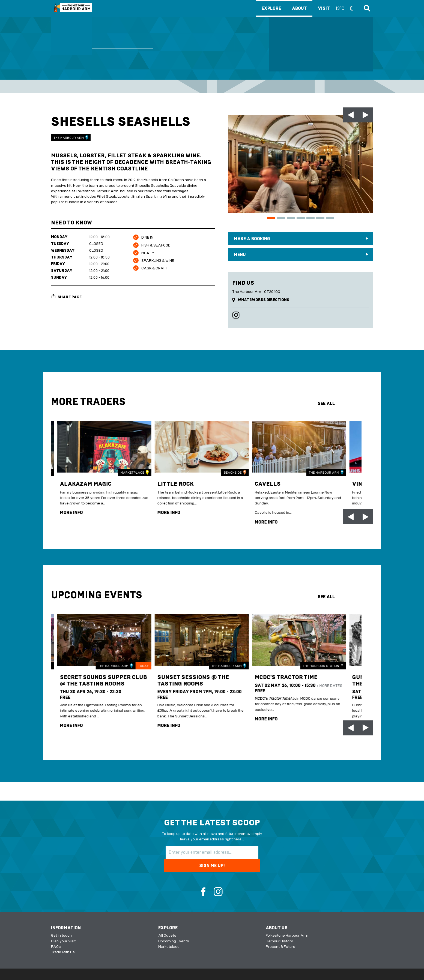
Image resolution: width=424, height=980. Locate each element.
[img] (95, 445)
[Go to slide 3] (291, 218)
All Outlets (167, 922)
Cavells (262, 481)
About (299, 8)
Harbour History (279, 928)
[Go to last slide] (350, 115)
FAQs (56, 934)
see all (326, 403)
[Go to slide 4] (301, 218)
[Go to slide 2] (281, 218)
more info (65, 510)
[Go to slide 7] (330, 218)
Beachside (224, 469)
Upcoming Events (174, 928)
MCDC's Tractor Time (282, 675)
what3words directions (263, 300)
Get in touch (61, 922)
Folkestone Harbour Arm (287, 922)
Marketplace (123, 469)
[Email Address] (193, 852)
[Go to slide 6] (320, 218)
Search (366, 8)
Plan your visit (63, 928)
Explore (271, 8)
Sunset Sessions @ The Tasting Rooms (189, 678)
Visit (338, 8)
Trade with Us (63, 939)
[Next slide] (365, 115)
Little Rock (170, 481)
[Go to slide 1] (271, 218)
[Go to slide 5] (310, 218)
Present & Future (280, 934)
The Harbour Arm (71, 138)
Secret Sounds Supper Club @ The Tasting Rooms (91, 681)
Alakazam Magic (81, 481)
